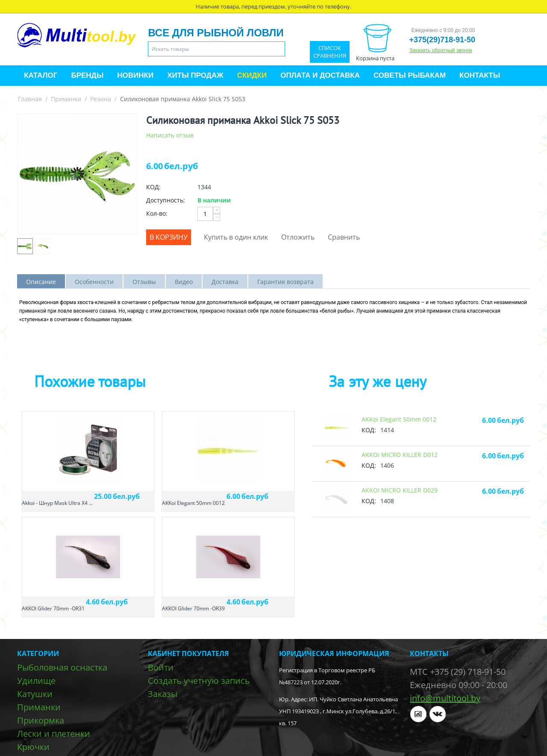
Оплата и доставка (320, 75)
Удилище (36, 681)
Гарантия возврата (285, 282)
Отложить (298, 237)
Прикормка (41, 720)
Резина (101, 99)
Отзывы (144, 282)
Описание (41, 282)
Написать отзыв (170, 135)
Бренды (87, 75)
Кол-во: (157, 213)
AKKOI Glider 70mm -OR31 (53, 608)
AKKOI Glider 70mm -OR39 (193, 608)
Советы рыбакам (410, 75)
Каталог (41, 75)
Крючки (33, 747)
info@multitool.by (445, 698)
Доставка (225, 282)
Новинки (135, 75)
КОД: (153, 187)
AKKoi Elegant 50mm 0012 (193, 503)
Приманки (66, 99)
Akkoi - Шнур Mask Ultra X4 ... (57, 503)
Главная (30, 99)
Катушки (35, 694)
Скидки (252, 75)
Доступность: (166, 200)
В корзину (169, 237)
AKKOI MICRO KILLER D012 (400, 455)
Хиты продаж (195, 75)
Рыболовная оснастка (62, 667)
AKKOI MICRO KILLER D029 (400, 490)
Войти (161, 667)
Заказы (163, 694)
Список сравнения (330, 52)
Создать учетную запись (199, 681)
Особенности (94, 282)
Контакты (480, 75)
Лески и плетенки (54, 734)
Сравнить (344, 237)
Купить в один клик (236, 237)
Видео (184, 282)
